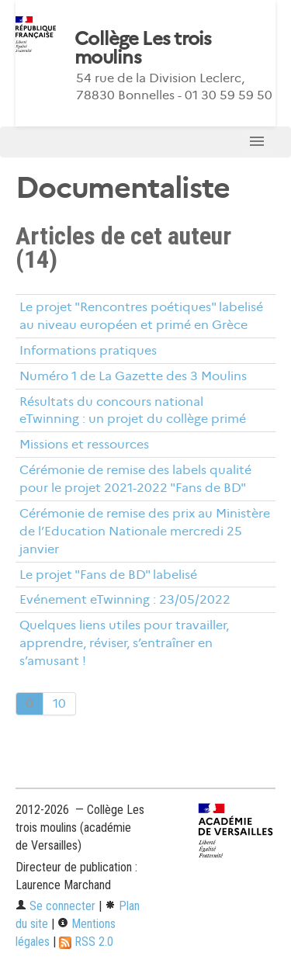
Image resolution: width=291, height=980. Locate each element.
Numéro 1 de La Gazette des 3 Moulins (133, 376)
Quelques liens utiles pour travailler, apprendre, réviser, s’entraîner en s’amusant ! (124, 643)
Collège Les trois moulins (143, 48)
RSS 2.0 (86, 942)
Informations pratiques (88, 350)
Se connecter (55, 906)
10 (59, 703)
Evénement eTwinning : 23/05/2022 (125, 599)
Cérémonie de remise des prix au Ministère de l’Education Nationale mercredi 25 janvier (145, 531)
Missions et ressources (84, 444)
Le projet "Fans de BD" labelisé (108, 575)
